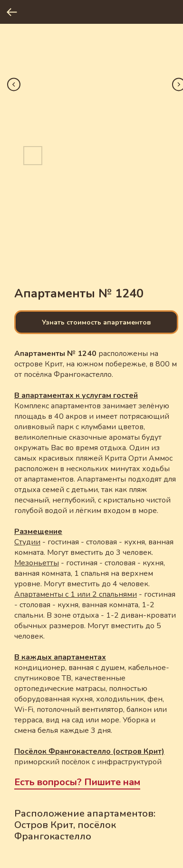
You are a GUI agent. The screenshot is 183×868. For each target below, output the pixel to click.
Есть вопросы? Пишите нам (77, 782)
